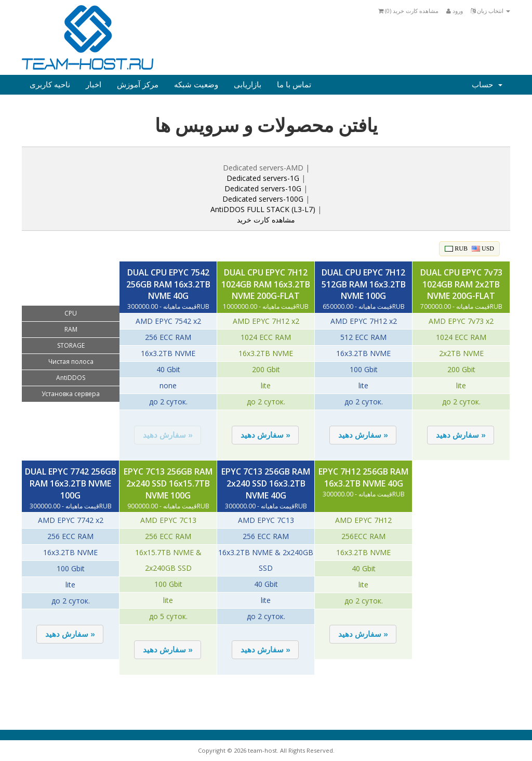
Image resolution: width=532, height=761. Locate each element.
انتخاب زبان (490, 11)
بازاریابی (248, 85)
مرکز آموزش (138, 85)
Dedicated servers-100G (264, 199)
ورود (455, 11)
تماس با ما (294, 85)
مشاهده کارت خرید (266, 220)
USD (483, 248)
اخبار (94, 85)
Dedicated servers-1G (263, 178)
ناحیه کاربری (50, 85)
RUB (456, 248)
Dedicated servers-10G (263, 188)
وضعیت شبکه (196, 85)
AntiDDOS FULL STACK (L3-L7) (263, 209)
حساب (487, 85)
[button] (168, 435)
